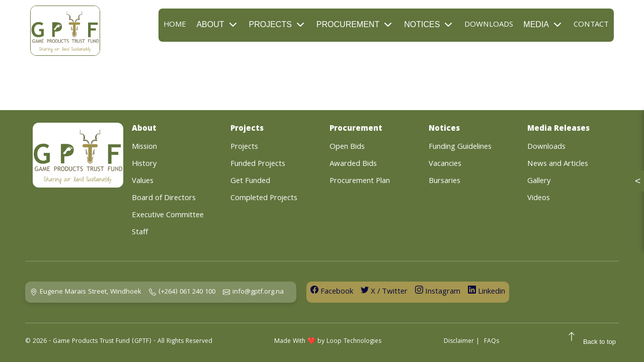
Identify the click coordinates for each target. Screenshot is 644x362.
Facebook (332, 292)
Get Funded (250, 182)
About (217, 25)
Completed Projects (264, 199)
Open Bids (347, 147)
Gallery (539, 182)
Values (143, 182)
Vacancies (445, 164)
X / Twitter (384, 292)
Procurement (355, 25)
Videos (539, 199)
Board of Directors (164, 199)
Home (175, 25)
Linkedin (487, 292)
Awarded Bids (353, 164)
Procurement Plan (360, 182)
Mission (144, 147)
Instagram (438, 292)
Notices (429, 25)
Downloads (489, 25)
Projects (278, 25)
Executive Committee (168, 216)
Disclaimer (459, 342)
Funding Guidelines (460, 147)
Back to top (590, 339)
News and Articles (558, 164)
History (144, 164)
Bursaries (445, 182)
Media (543, 25)
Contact (591, 25)
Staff (140, 233)
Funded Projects (258, 164)
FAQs (492, 342)
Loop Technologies (354, 342)
